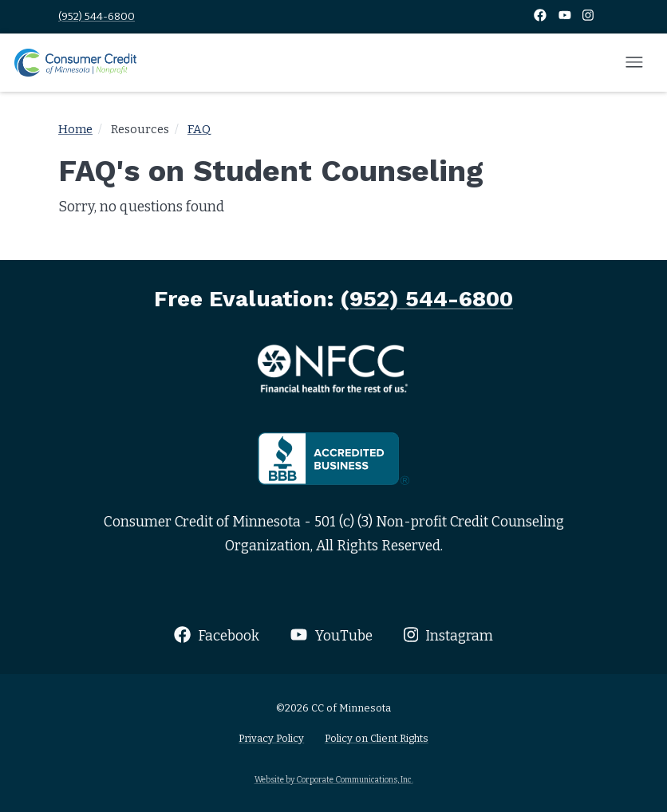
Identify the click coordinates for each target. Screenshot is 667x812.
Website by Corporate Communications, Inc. (334, 780)
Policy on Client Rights (377, 738)
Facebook (217, 635)
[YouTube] (566, 16)
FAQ (199, 129)
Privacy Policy (271, 738)
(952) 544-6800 (97, 16)
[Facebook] (541, 16)
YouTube (331, 635)
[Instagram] (588, 16)
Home (75, 129)
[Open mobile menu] (634, 63)
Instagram (449, 635)
